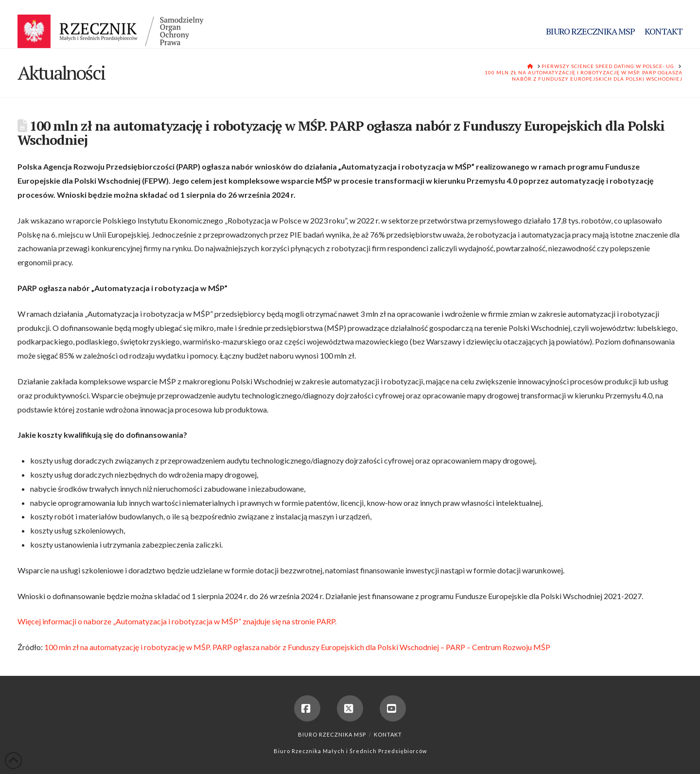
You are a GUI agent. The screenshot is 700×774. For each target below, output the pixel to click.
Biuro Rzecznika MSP (332, 734)
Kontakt (388, 734)
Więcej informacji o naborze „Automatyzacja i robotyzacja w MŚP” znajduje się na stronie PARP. (177, 621)
